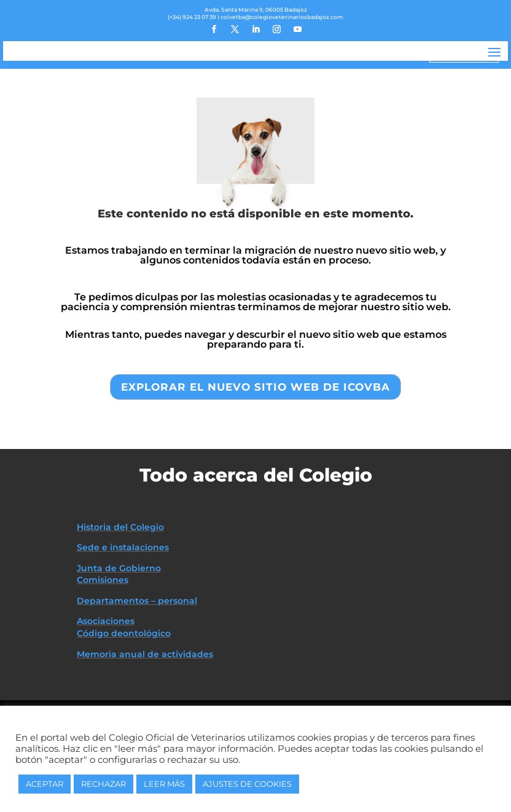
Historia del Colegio (120, 576)
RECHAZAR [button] (103, 784)
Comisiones (103, 630)
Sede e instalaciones (123, 597)
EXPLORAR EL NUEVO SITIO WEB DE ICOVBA (255, 436)
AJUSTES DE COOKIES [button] (247, 784)
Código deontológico (124, 683)
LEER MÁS (164, 784)
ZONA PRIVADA (464, 54)
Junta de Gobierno (119, 618)
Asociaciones (106, 671)
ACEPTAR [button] (45, 784)
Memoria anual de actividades (145, 704)
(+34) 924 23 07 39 (192, 17)
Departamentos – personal (137, 650)
